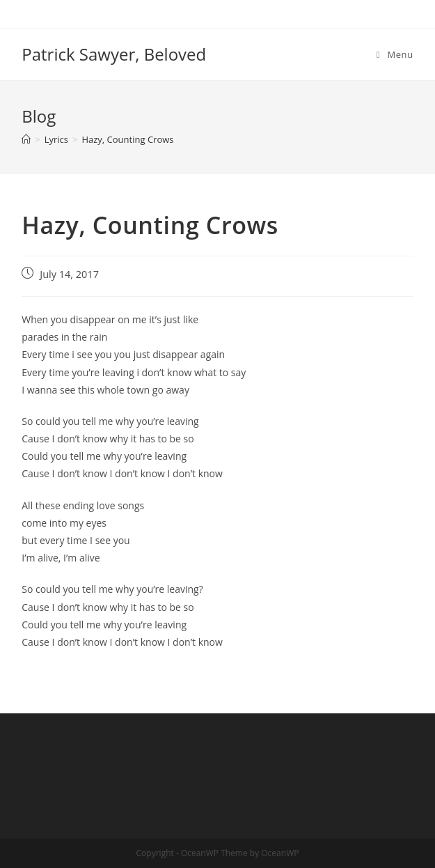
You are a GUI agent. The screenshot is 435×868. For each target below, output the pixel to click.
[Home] (26, 139)
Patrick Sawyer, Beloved (114, 54)
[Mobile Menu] (395, 54)
